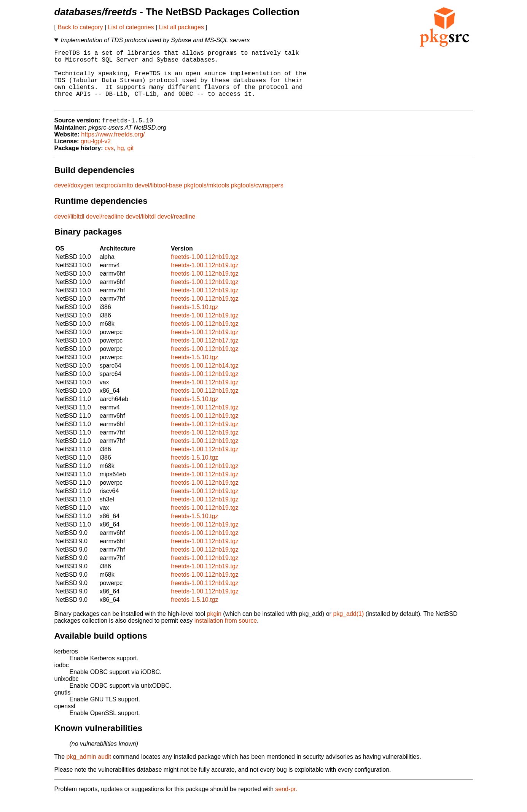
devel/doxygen (74, 199)
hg (121, 161)
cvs (109, 161)
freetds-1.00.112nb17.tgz (205, 354)
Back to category (80, 27)
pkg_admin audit (89, 770)
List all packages (182, 27)
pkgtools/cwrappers (257, 199)
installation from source (226, 634)
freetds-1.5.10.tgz (195, 320)
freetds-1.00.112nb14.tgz (205, 379)
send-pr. (286, 802)
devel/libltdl (69, 230)
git (131, 161)
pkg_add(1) (348, 627)
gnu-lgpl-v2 (96, 155)
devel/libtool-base (158, 199)
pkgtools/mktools (206, 199)
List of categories (131, 27)
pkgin (214, 627)
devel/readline (105, 230)
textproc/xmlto (114, 199)
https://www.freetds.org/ (113, 148)
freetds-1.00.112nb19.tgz (205, 270)
